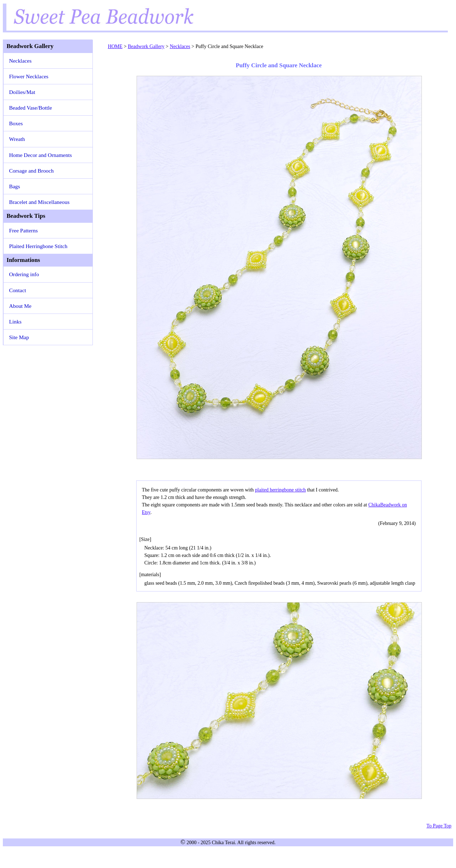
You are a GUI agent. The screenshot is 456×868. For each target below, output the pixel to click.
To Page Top (439, 826)
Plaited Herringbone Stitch (38, 246)
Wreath (17, 139)
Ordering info (24, 274)
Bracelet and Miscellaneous (39, 202)
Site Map (19, 337)
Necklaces (20, 61)
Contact (17, 290)
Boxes (16, 123)
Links (15, 322)
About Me (20, 306)
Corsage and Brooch (31, 171)
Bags (14, 186)
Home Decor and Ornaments (40, 155)
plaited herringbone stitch (280, 490)
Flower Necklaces (29, 76)
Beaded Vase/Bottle (30, 108)
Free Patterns (23, 230)
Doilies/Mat (22, 92)
